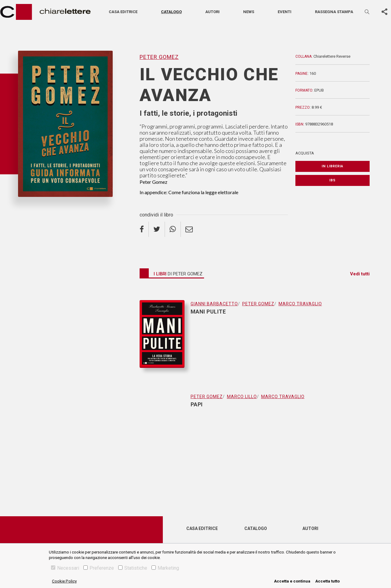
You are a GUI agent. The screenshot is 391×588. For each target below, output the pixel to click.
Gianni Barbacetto (214, 304)
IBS (333, 180)
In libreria (333, 166)
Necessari (65, 568)
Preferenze (99, 568)
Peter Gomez (159, 57)
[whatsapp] (173, 229)
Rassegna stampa (334, 12)
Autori (212, 12)
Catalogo (171, 12)
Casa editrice (123, 12)
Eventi (285, 12)
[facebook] (144, 229)
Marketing (165, 568)
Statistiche (133, 568)
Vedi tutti (360, 274)
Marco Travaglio (300, 304)
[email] (189, 229)
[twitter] (157, 229)
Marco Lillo (242, 397)
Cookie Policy (64, 581)
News (249, 12)
